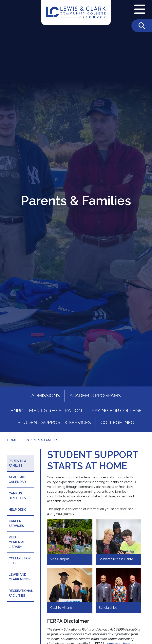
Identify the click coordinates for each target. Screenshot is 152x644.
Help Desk (17, 510)
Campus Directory (18, 496)
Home (12, 440)
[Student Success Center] (118, 542)
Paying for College (117, 411)
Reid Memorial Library (17, 542)
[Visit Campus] (70, 542)
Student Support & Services (54, 422)
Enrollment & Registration (46, 411)
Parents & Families (42, 440)
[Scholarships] (118, 591)
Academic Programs (95, 395)
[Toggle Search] (142, 26)
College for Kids (20, 561)
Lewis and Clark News (19, 577)
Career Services (16, 523)
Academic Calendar (17, 479)
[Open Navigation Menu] (140, 10)
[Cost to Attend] (70, 591)
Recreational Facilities (21, 593)
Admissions (46, 395)
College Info (117, 422)
